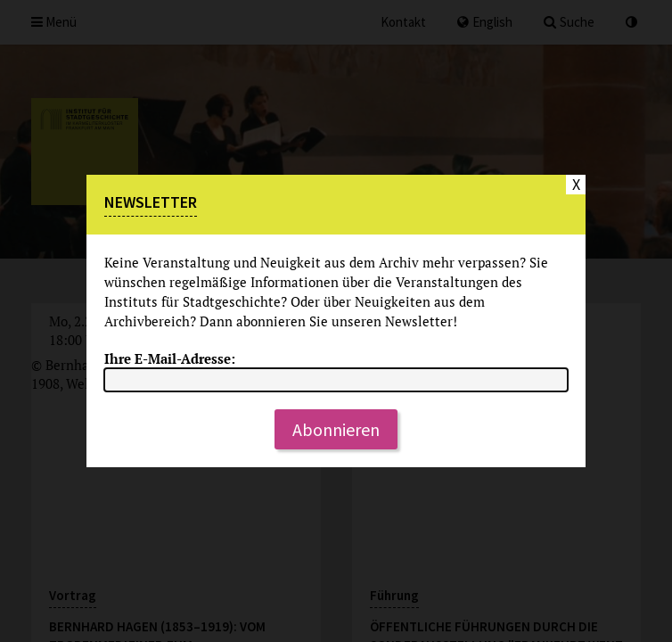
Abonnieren (336, 429)
